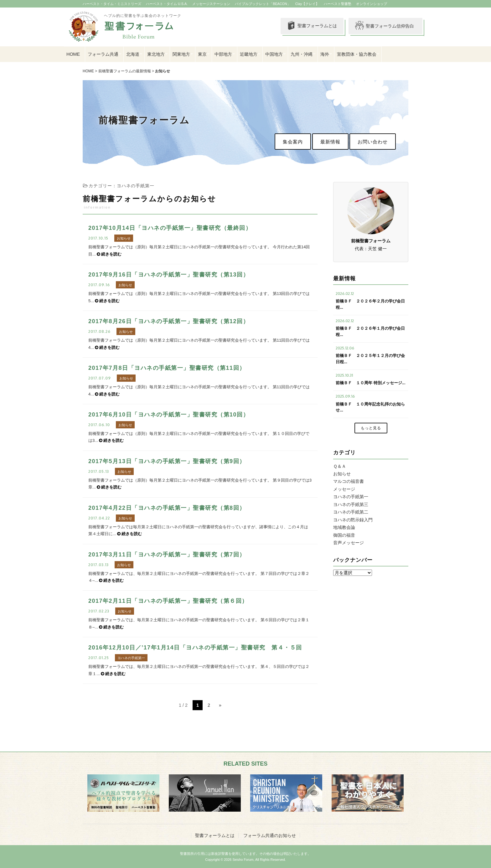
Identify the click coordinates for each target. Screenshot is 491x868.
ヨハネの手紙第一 (351, 497)
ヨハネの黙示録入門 (353, 520)
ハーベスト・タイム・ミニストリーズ (112, 4)
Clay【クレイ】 (307, 4)
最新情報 (330, 142)
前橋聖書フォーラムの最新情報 (125, 71)
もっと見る (371, 428)
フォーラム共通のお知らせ (270, 835)
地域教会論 (344, 527)
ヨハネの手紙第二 (351, 512)
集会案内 (293, 142)
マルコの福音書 (349, 481)
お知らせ (163, 71)
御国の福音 (344, 535)
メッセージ (344, 489)
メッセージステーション (211, 4)
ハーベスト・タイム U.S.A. (167, 4)
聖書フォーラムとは (311, 26)
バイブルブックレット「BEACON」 (263, 4)
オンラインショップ (372, 4)
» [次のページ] (220, 705)
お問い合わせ (373, 142)
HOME (73, 54)
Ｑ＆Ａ (340, 466)
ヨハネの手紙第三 (351, 504)
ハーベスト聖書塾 (338, 4)
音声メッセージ (349, 543)
